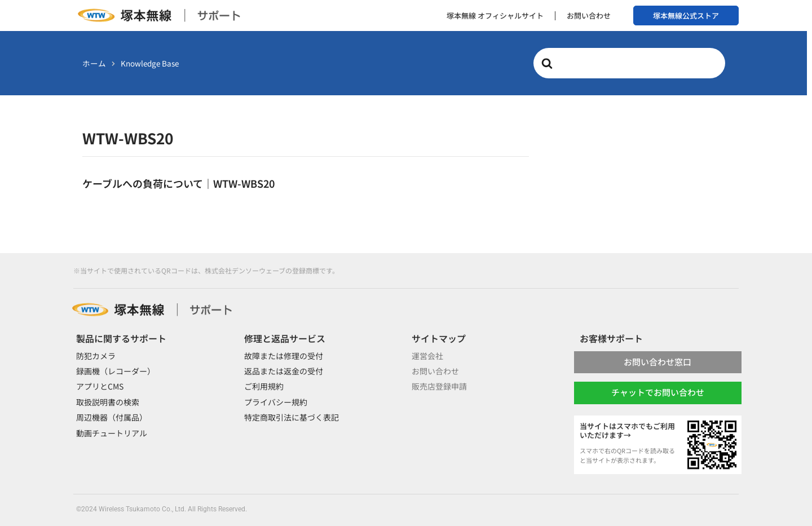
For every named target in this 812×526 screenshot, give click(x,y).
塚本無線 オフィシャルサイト (495, 16)
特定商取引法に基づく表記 (292, 417)
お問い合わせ (589, 16)
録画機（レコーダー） (116, 371)
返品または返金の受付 (284, 371)
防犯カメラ (96, 356)
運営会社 (427, 356)
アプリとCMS (100, 386)
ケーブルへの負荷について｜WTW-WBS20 (178, 183)
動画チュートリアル (112, 433)
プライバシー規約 (276, 402)
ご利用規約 (264, 386)
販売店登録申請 (439, 386)
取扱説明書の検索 (108, 402)
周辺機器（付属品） (112, 417)
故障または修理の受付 (284, 356)
